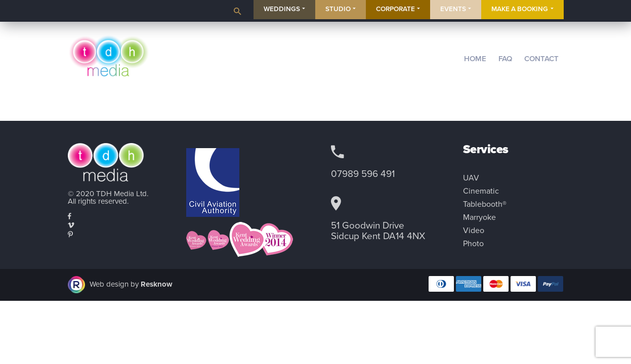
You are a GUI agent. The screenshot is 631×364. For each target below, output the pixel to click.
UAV (471, 178)
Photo (473, 244)
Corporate (395, 9)
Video (474, 231)
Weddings (282, 9)
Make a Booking (520, 9)
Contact (541, 59)
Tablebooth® (485, 204)
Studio (338, 9)
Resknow (157, 284)
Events (453, 9)
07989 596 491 (363, 174)
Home (475, 59)
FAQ (505, 59)
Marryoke (479, 217)
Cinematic (481, 191)
